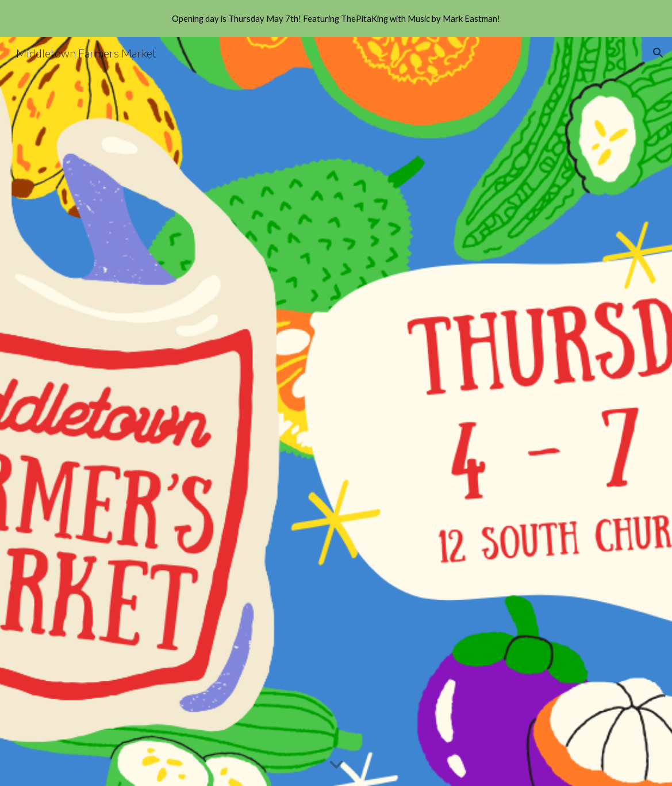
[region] (336, 18)
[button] (658, 53)
